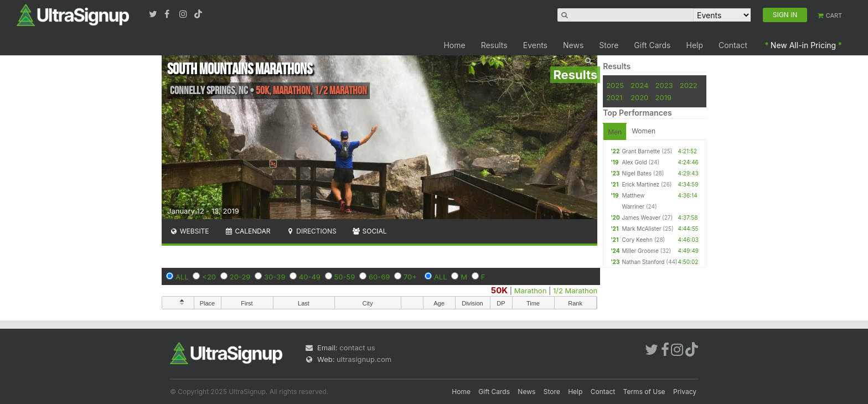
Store (609, 45)
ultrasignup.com (364, 359)
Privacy (685, 392)
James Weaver (641, 217)
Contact (733, 45)
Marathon (531, 291)
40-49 (310, 277)
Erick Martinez (640, 184)
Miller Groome (640, 251)
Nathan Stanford (643, 262)
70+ (410, 277)
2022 (689, 85)
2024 (639, 85)
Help (695, 45)
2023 (664, 85)
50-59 (345, 277)
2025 (615, 85)
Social (370, 231)
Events (535, 45)
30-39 (275, 277)
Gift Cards (652, 45)
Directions (311, 231)
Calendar (248, 231)
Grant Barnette (641, 151)
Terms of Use (644, 392)
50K (499, 290)
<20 (209, 277)
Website (189, 231)
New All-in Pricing (803, 45)
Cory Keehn (637, 240)
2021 (614, 97)
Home (454, 45)
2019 (663, 97)
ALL (182, 277)
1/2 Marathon (575, 291)
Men (615, 132)
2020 (639, 97)
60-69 (379, 277)
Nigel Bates (637, 173)
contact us (357, 348)
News (573, 45)
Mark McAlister (641, 229)
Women (644, 131)
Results (494, 45)
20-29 (240, 277)
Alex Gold (634, 162)
